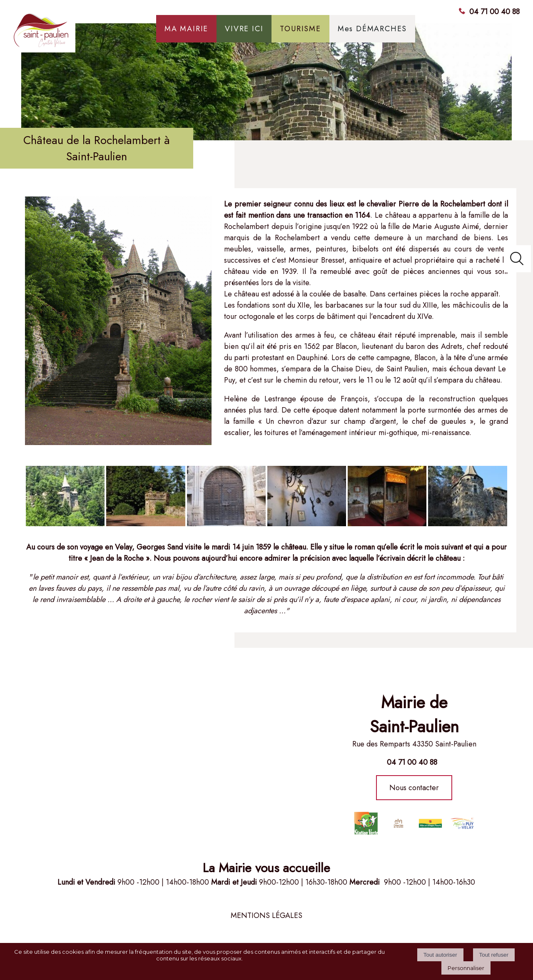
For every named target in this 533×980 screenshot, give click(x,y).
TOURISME (300, 29)
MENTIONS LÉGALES (266, 915)
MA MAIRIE (186, 29)
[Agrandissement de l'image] (65, 524)
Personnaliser (466, 968)
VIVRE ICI (244, 29)
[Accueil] (75, 33)
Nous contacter (414, 788)
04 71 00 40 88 (494, 12)
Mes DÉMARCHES (372, 29)
